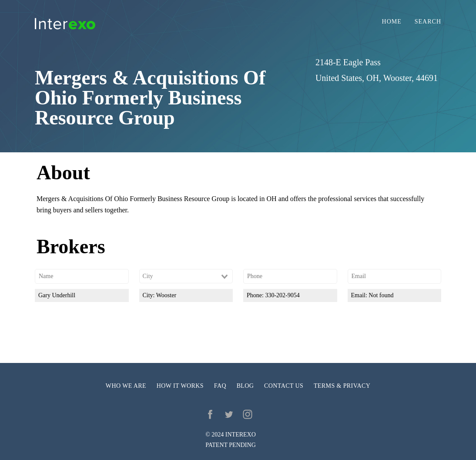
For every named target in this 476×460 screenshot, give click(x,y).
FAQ (220, 386)
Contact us (284, 386)
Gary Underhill (57, 295)
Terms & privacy (342, 386)
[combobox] (186, 276)
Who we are (126, 386)
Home (392, 22)
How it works (180, 386)
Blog (245, 386)
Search (428, 22)
